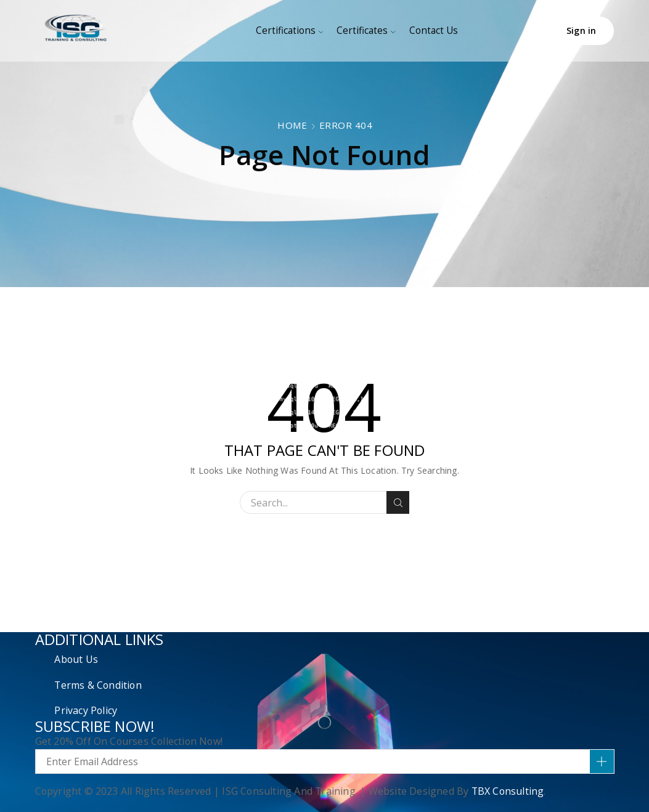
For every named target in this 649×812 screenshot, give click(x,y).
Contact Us (434, 30)
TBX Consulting (508, 791)
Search (398, 503)
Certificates (366, 30)
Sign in (581, 30)
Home (292, 125)
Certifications (290, 30)
